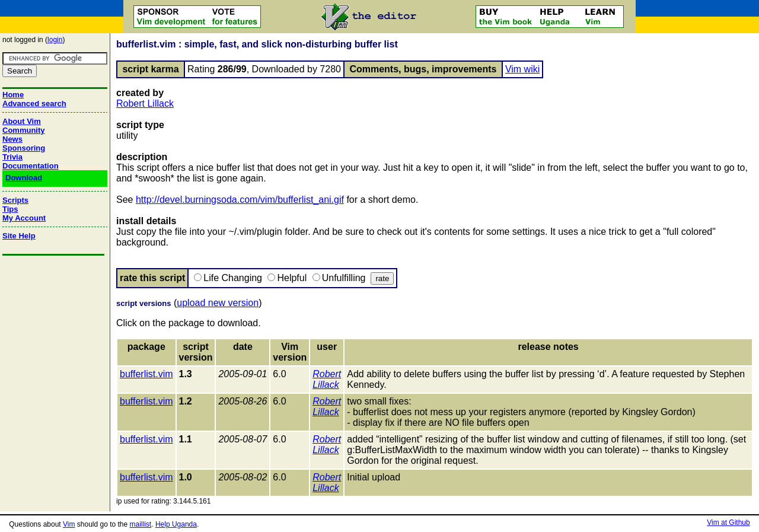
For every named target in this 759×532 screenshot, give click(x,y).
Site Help (19, 236)
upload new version (218, 303)
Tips (10, 209)
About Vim (22, 121)
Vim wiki (522, 69)
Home (13, 95)
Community (24, 130)
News (12, 139)
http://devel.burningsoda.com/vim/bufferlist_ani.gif (240, 200)
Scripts (15, 200)
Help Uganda (176, 524)
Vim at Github (728, 523)
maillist (141, 524)
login (55, 40)
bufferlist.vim (146, 374)
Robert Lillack (145, 103)
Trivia (12, 157)
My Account (24, 218)
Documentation (31, 166)
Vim (69, 524)
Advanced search (34, 103)
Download (24, 178)
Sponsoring (24, 148)
